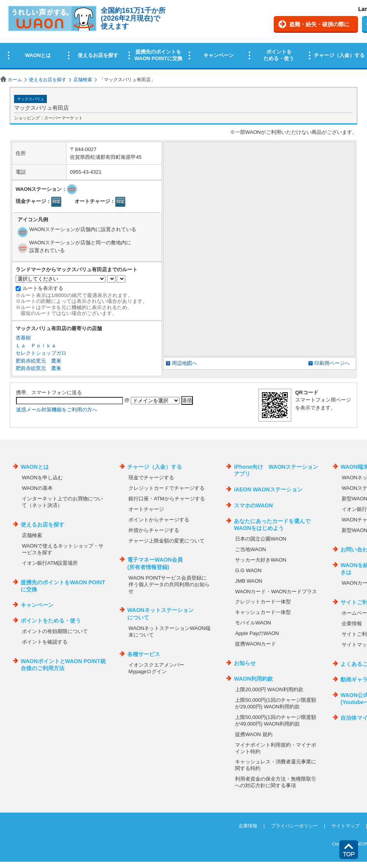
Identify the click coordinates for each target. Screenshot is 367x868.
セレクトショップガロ (41, 353)
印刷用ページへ (332, 363)
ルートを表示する (43, 288)
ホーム (15, 80)
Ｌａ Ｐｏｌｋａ (36, 346)
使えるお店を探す (48, 80)
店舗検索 (83, 80)
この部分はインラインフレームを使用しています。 (183, 36)
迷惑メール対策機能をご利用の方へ (57, 410)
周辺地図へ (184, 363)
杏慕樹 (23, 338)
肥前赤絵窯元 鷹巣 (38, 361)
